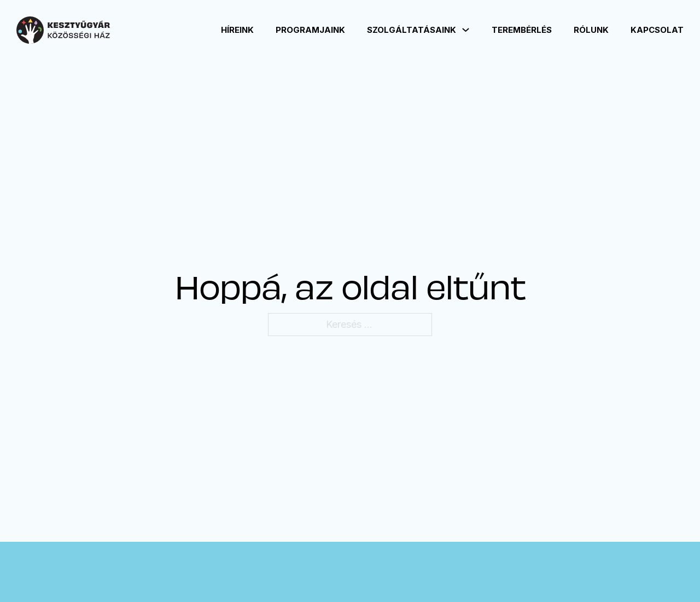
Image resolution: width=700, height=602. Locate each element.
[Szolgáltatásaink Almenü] (466, 30)
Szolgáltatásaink (412, 30)
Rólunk (591, 30)
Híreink (237, 30)
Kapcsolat (657, 30)
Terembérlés (522, 30)
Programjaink (310, 30)
